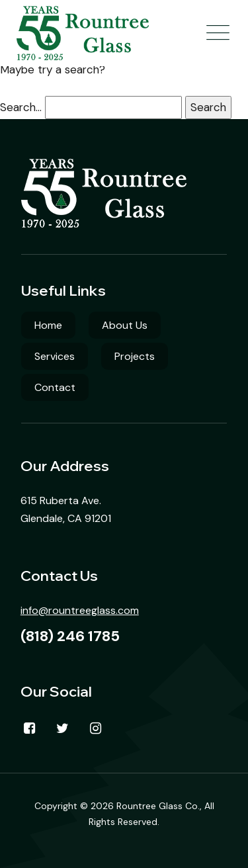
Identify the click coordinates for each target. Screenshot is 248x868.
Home (48, 325)
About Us (125, 325)
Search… (21, 107)
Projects (135, 356)
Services (55, 356)
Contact (55, 387)
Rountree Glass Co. (158, 806)
